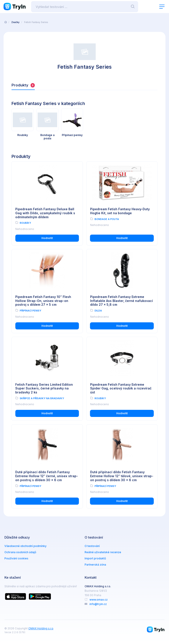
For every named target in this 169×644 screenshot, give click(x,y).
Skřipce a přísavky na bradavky (42, 398)
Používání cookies (16, 558)
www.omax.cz (99, 600)
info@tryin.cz (98, 604)
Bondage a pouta (107, 219)
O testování (92, 546)
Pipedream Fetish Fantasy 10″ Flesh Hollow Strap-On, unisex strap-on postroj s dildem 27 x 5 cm (43, 301)
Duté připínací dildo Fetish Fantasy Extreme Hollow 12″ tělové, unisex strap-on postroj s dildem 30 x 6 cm (122, 476)
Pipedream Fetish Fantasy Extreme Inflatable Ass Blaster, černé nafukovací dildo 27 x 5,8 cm (122, 301)
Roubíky (25, 223)
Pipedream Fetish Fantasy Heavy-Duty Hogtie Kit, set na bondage (120, 211)
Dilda (98, 311)
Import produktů (95, 558)
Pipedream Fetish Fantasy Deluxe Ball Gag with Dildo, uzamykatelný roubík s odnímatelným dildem (45, 213)
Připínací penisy (30, 311)
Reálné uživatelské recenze (103, 552)
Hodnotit (47, 238)
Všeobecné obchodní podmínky (25, 546)
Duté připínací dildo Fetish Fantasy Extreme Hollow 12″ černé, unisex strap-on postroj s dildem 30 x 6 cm (47, 476)
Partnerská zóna (95, 565)
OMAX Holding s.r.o (41, 628)
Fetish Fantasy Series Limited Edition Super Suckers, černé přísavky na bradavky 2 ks (44, 388)
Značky (15, 22)
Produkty (23, 85)
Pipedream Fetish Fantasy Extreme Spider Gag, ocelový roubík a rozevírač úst (121, 388)
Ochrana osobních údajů (20, 552)
